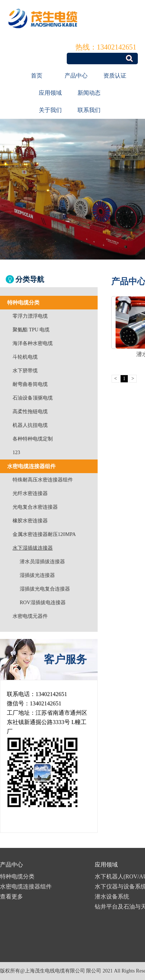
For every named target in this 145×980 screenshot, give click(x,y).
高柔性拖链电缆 (30, 412)
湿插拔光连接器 (37, 575)
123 (16, 452)
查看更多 (11, 897)
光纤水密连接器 (30, 493)
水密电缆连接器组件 (26, 886)
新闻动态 (89, 93)
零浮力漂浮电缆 (30, 316)
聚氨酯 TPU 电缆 (31, 330)
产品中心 (76, 76)
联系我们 (89, 110)
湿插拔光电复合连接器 (45, 589)
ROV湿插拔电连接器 (43, 603)
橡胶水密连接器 (30, 521)
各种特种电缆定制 (33, 439)
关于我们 (50, 110)
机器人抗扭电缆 (30, 425)
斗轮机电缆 (25, 357)
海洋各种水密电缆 (33, 343)
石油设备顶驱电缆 (33, 398)
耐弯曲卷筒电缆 (30, 384)
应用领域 (50, 93)
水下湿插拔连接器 (33, 548)
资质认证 (115, 76)
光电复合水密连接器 (35, 507)
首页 (37, 76)
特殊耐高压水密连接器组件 (43, 480)
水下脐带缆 (25, 371)
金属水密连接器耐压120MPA (44, 534)
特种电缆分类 (17, 876)
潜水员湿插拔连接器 (42, 562)
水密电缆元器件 (30, 616)
